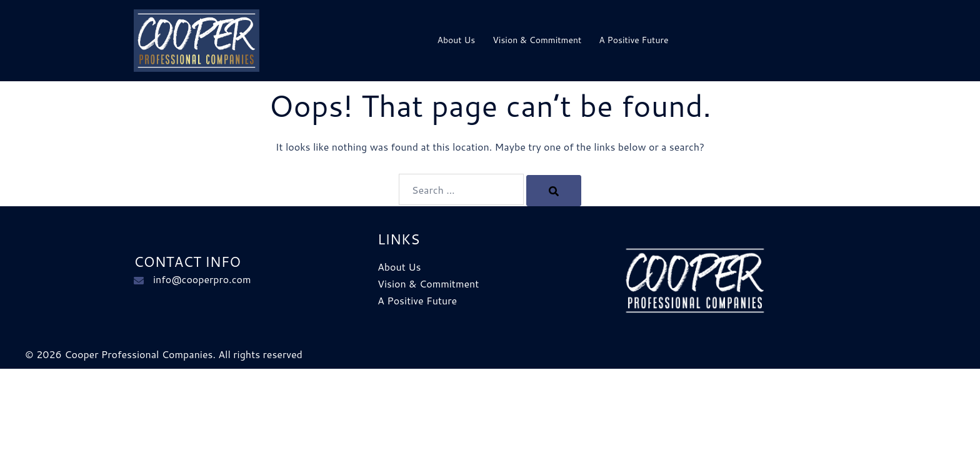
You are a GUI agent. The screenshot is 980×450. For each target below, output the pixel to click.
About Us (456, 40)
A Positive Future (633, 40)
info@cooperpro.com (202, 279)
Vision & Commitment (537, 40)
